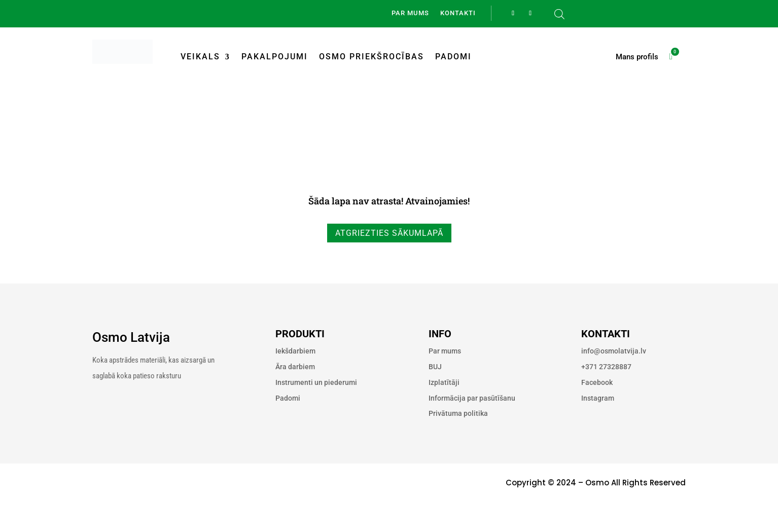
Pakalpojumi (275, 57)
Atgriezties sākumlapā (389, 233)
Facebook (597, 382)
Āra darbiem (295, 367)
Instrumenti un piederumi (316, 382)
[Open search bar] (559, 14)
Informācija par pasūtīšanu (472, 398)
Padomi (453, 57)
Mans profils (637, 57)
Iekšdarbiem (295, 351)
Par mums (410, 13)
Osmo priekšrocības (372, 57)
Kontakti (458, 13)
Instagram (598, 398)
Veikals (200, 57)
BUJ (435, 367)
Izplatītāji (444, 382)
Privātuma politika (458, 413)
